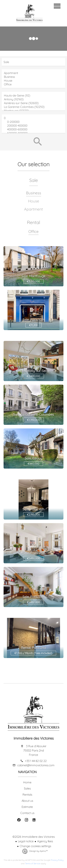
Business (33, 77)
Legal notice (26, 841)
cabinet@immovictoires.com (36, 765)
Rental (33, 222)
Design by (38, 851)
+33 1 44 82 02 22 (36, 761)
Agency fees (45, 841)
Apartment (33, 73)
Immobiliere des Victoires (34, 738)
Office (33, 84)
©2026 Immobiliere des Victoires (34, 837)
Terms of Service (33, 863)
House (33, 81)
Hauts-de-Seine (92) (33, 96)
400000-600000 (33, 129)
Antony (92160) (33, 99)
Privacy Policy (57, 860)
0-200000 (33, 122)
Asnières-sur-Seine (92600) (33, 103)
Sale (34, 180)
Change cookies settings (35, 846)
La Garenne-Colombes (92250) (33, 107)
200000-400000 (33, 126)
